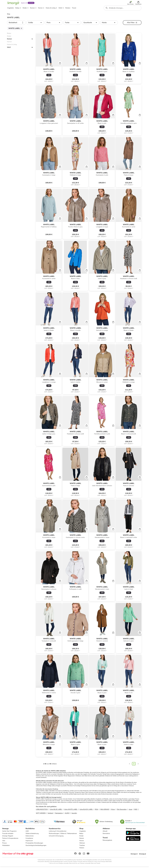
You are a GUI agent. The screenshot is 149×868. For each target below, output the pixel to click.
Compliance (29, 840)
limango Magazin (8, 837)
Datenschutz (30, 837)
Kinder (82, 837)
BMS (136, 811)
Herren (82, 842)
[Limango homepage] (13, 3)
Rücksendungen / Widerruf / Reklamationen (63, 835)
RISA (97, 811)
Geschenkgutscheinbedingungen (36, 847)
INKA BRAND (105, 811)
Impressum (29, 842)
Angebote (83, 833)
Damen (9, 40)
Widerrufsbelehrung (32, 835)
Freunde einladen (8, 835)
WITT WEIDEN (41, 814)
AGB (27, 833)
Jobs (4, 842)
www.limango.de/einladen (105, 863)
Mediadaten (6, 847)
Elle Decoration (122, 811)
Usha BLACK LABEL (86, 811)
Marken (82, 849)
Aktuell (105, 833)
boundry (74, 814)
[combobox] (123, 9)
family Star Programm (10, 833)
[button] (138, 3)
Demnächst (106, 835)
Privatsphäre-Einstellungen (34, 844)
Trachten (82, 847)
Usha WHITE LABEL (71, 811)
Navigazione (59, 814)
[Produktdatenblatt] (49, 60)
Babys (81, 835)
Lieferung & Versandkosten (58, 833)
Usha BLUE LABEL (56, 811)
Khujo (113, 811)
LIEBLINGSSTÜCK (42, 811)
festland (50, 814)
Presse (5, 844)
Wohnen (82, 844)
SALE (9, 49)
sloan (130, 811)
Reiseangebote (107, 842)
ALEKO (67, 814)
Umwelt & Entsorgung (56, 837)
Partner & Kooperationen (11, 840)
